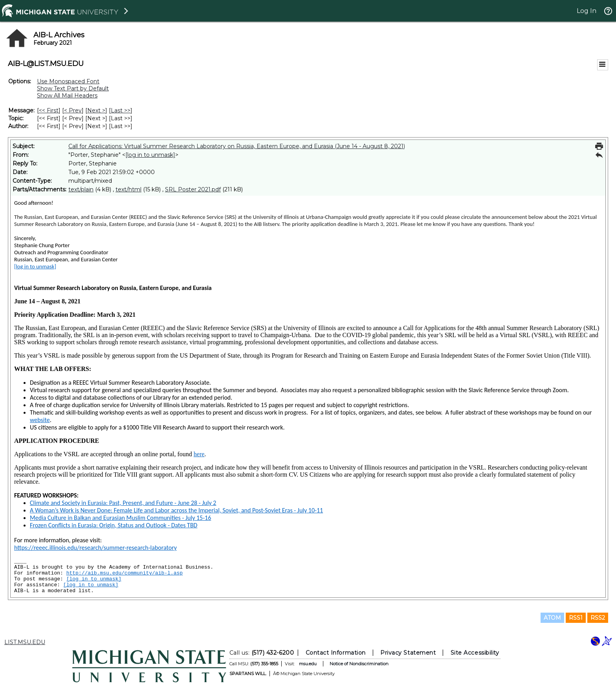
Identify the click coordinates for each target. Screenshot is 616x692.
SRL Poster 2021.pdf (193, 189)
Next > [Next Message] (96, 110)
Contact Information (336, 653)
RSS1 (576, 618)
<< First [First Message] (49, 110)
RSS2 (598, 618)
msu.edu (308, 664)
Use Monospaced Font (68, 81)
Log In (587, 11)
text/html (128, 189)
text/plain (81, 189)
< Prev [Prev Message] (73, 110)
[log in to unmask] (150, 155)
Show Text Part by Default (73, 88)
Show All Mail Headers (67, 95)
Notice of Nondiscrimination (359, 664)
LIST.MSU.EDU (25, 642)
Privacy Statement (408, 653)
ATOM (552, 618)
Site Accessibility (475, 653)
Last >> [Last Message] (121, 110)
